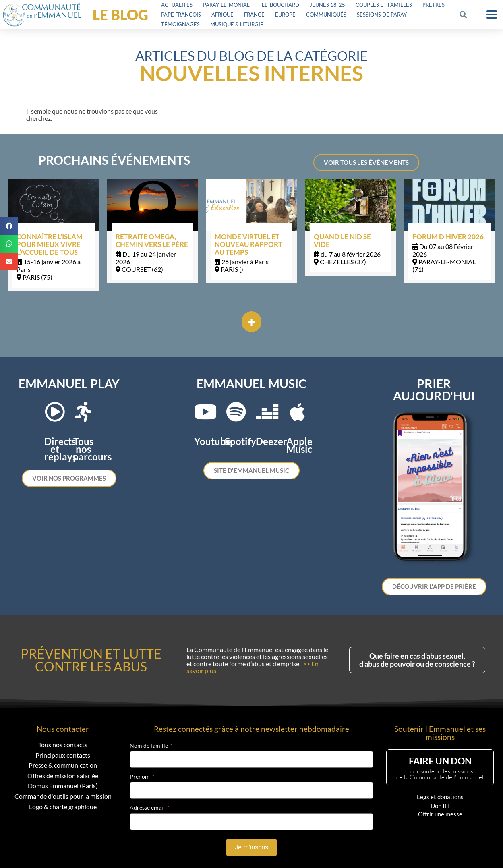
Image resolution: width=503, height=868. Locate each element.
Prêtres (434, 5)
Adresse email (147, 808)
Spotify (240, 441)
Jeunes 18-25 (327, 5)
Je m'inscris (251, 847)
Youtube (213, 441)
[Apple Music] (298, 412)
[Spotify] (236, 412)
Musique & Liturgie (237, 24)
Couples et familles (384, 5)
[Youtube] (205, 412)
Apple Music (299, 445)
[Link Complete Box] (54, 235)
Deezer (271, 441)
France (254, 15)
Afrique (223, 15)
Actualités (177, 5)
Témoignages (180, 24)
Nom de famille (149, 746)
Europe (285, 15)
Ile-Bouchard (280, 5)
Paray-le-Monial (226, 5)
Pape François (181, 15)
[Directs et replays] (55, 412)
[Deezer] (267, 412)
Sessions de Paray (382, 15)
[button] (463, 15)
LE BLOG (120, 15)
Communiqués (326, 15)
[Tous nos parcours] (83, 412)
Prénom (140, 777)
